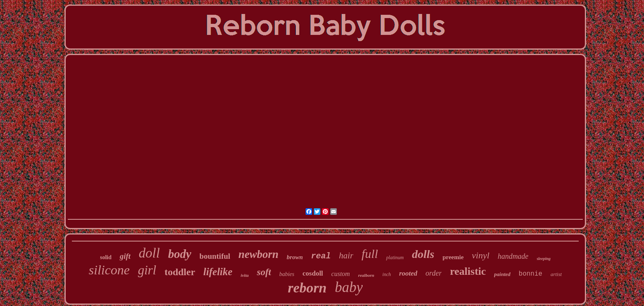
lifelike (218, 272)
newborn (259, 254)
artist (556, 274)
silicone (109, 270)
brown (295, 257)
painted (502, 274)
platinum (395, 258)
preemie (453, 257)
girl (147, 270)
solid (106, 257)
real (321, 256)
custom (341, 274)
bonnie (531, 274)
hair (346, 255)
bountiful (215, 256)
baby (349, 287)
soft (264, 272)
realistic (468, 271)
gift (125, 256)
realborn (366, 275)
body (179, 254)
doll (149, 253)
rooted (408, 273)
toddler (180, 272)
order (434, 273)
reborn (307, 288)
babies (287, 274)
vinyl (481, 255)
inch (387, 274)
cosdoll (313, 273)
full (370, 254)
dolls (423, 254)
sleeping (544, 259)
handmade (513, 256)
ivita (245, 275)
